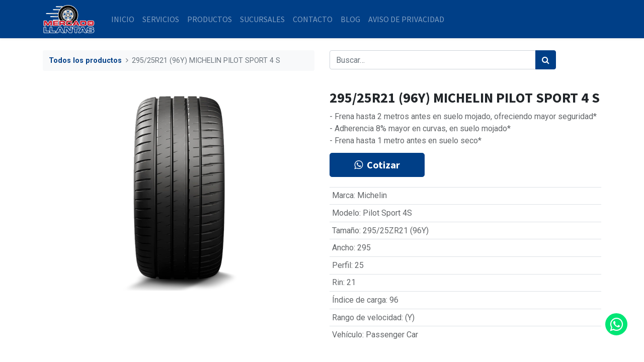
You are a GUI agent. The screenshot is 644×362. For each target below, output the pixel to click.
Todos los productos (85, 61)
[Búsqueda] (546, 60)
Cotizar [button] (377, 165)
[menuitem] (123, 19)
